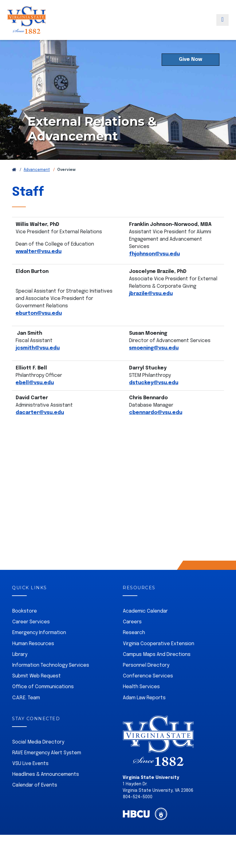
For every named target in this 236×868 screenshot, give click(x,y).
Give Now (191, 73)
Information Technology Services (51, 679)
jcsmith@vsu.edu (38, 362)
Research (134, 647)
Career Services (31, 636)
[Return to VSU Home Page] (14, 184)
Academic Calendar (145, 625)
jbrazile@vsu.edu (151, 308)
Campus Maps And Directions (157, 668)
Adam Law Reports (144, 712)
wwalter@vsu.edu (39, 265)
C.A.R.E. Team (26, 712)
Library (20, 668)
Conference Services (148, 690)
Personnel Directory (146, 679)
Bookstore (25, 625)
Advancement (37, 184)
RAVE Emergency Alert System (47, 767)
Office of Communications (43, 701)
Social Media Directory (38, 756)
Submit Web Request (37, 690)
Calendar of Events (35, 799)
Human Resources (33, 658)
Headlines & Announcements (46, 788)
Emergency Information (39, 647)
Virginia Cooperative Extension (159, 658)
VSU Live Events (30, 777)
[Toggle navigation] (222, 26)
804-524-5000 (138, 811)
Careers (132, 636)
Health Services (141, 701)
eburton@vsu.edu (39, 327)
